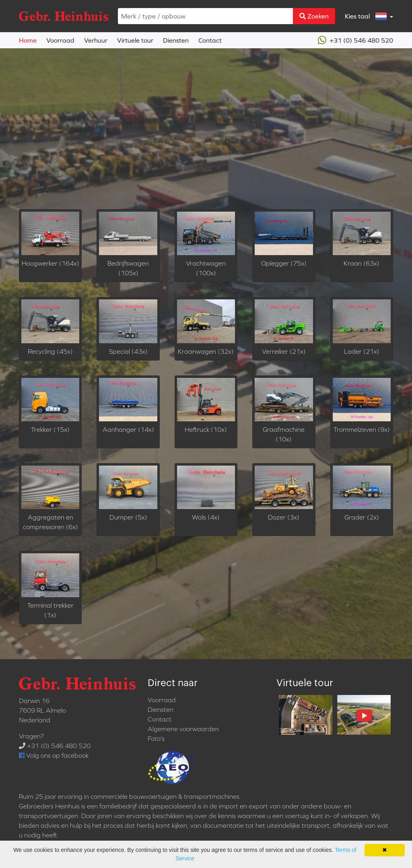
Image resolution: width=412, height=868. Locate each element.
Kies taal (367, 16)
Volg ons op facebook (54, 755)
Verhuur (96, 40)
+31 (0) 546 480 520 (355, 40)
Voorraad (60, 40)
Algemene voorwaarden (183, 729)
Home (28, 40)
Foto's (156, 738)
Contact (210, 40)
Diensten (176, 40)
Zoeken (314, 16)
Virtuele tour (135, 40)
